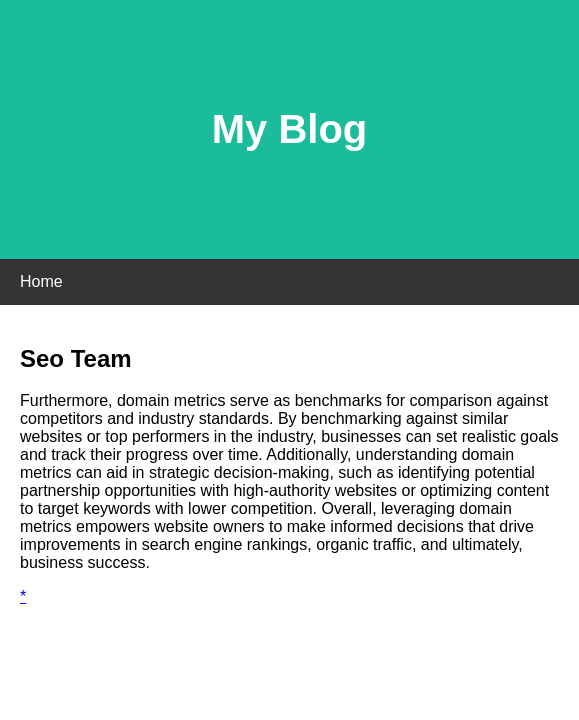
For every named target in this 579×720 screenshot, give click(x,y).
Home (41, 281)
